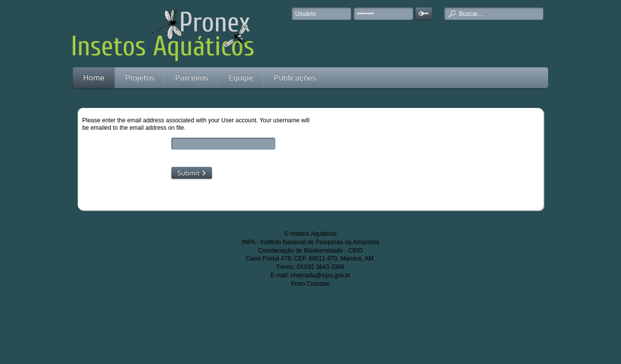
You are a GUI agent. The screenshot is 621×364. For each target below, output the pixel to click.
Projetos (140, 78)
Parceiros (192, 78)
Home (94, 78)
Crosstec (318, 284)
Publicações (295, 78)
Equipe (241, 78)
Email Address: (131, 144)
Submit (188, 173)
